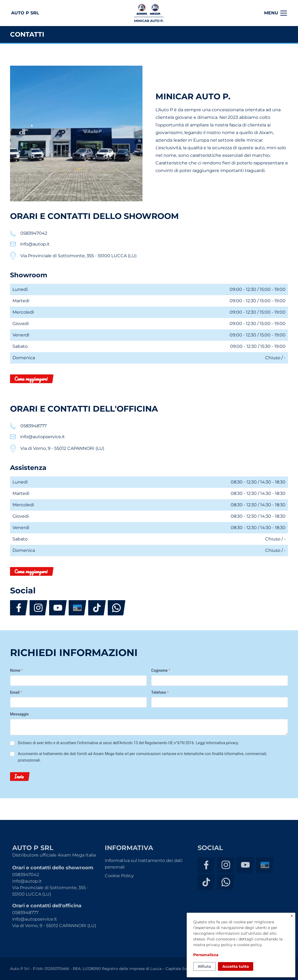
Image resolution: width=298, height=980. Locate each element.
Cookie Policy (119, 876)
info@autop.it (27, 881)
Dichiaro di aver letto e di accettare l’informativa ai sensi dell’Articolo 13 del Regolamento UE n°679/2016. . (129, 743)
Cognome (161, 670)
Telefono (160, 692)
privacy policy (219, 945)
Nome (16, 670)
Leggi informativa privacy (217, 743)
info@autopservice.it (35, 919)
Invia (19, 777)
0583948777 (25, 913)
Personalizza (206, 955)
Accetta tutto (236, 966)
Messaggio (19, 714)
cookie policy (249, 945)
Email (16, 692)
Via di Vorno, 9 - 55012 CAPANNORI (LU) (54, 926)
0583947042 (26, 875)
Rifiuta (205, 966)
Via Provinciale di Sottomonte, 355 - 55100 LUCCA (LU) (50, 891)
